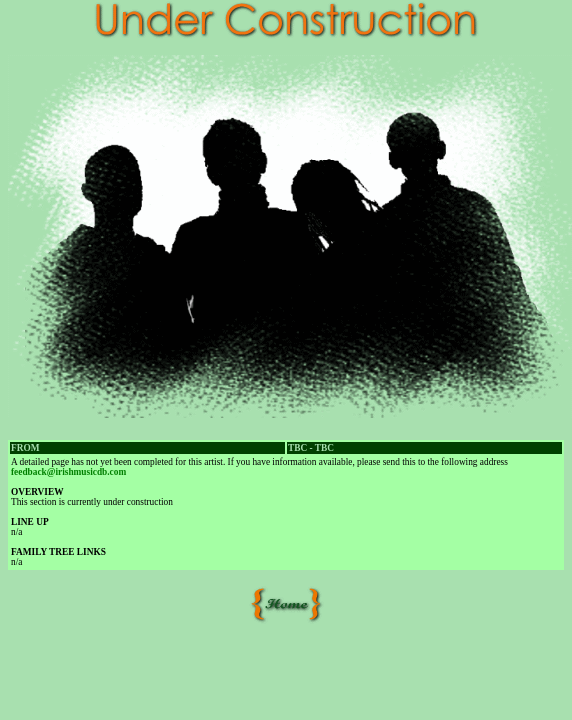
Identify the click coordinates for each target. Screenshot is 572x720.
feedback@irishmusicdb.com (68, 472)
